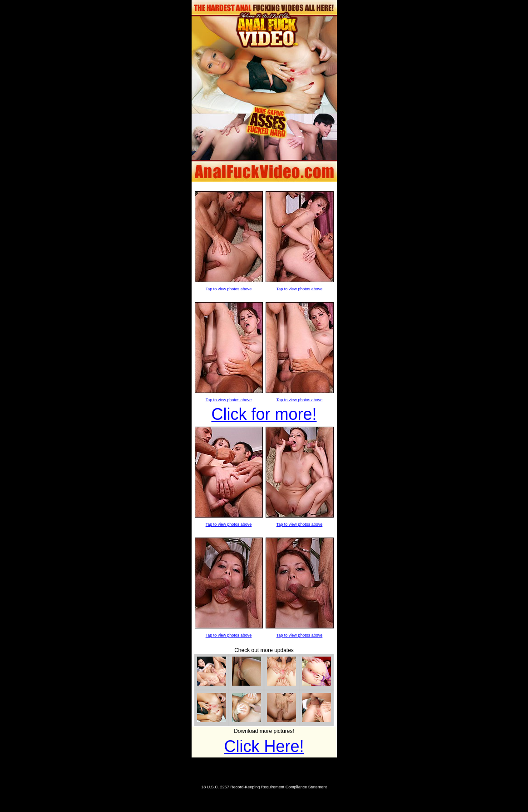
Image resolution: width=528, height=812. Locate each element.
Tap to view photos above (229, 289)
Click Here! (264, 746)
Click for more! (264, 414)
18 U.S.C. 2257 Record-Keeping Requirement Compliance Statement (264, 787)
